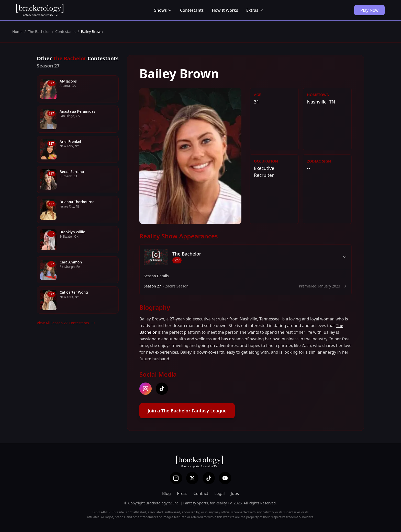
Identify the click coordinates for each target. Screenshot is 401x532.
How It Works (225, 10)
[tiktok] (162, 389)
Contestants (192, 10)
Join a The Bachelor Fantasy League (187, 411)
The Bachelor (39, 32)
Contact (201, 493)
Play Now (369, 10)
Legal (219, 493)
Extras (255, 10)
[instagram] (146, 389)
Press (182, 493)
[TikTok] (209, 478)
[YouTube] (225, 478)
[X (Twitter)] (192, 478)
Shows (163, 10)
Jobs (235, 493)
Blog (166, 493)
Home (17, 32)
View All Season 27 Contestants (66, 323)
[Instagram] (176, 478)
